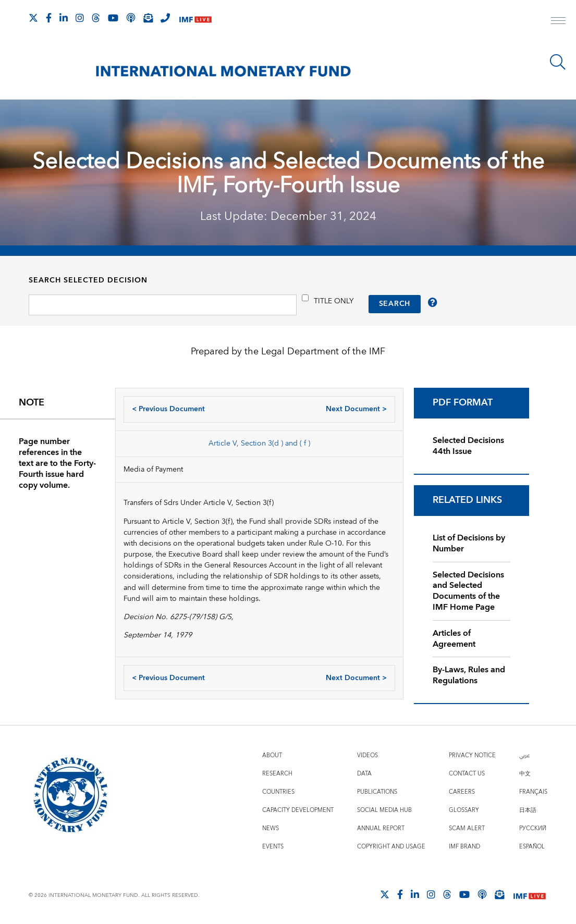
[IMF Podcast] (131, 18)
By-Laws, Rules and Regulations (469, 675)
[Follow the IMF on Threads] (96, 18)
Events (273, 847)
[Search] (558, 62)
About (272, 755)
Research (277, 774)
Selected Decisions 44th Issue (468, 446)
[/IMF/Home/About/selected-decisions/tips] (434, 303)
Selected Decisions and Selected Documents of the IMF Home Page (468, 591)
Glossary (464, 810)
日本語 (528, 810)
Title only (334, 301)
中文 (525, 774)
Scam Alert (467, 828)
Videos (367, 755)
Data (364, 774)
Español (532, 847)
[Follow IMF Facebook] (49, 18)
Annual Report (381, 828)
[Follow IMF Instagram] (80, 18)
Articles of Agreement (454, 639)
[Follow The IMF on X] (33, 18)
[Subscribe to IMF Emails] (148, 18)
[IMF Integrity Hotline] (165, 18)
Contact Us (467, 774)
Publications (377, 792)
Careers (462, 792)
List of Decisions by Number (469, 543)
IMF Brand (464, 847)
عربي (524, 755)
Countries (278, 792)
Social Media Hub (384, 810)
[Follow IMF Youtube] (113, 18)
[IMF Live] (195, 19)
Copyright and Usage (391, 847)
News (271, 828)
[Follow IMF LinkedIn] (64, 18)
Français (533, 792)
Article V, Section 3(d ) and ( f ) (259, 443)
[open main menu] (558, 22)
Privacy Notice (472, 755)
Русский (533, 828)
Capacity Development (298, 810)
